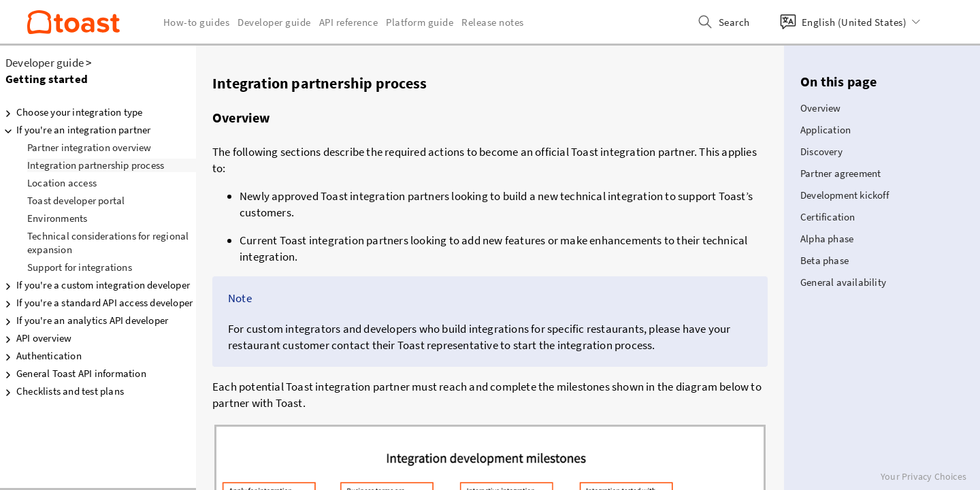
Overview (821, 108)
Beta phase (824, 260)
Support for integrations (80, 267)
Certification (828, 217)
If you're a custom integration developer (95, 285)
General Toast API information (73, 374)
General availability (843, 282)
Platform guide (420, 22)
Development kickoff (845, 195)
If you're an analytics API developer (84, 321)
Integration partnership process (96, 165)
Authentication (41, 356)
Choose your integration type (71, 112)
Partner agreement (840, 173)
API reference (349, 22)
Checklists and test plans (62, 391)
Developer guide (45, 63)
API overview (36, 338)
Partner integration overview (89, 147)
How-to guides (197, 22)
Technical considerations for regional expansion (108, 243)
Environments (57, 218)
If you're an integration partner (75, 130)
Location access (62, 183)
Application (826, 130)
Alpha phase (827, 239)
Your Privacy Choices (924, 476)
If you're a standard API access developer (96, 303)
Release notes (493, 22)
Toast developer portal (76, 200)
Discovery (821, 151)
